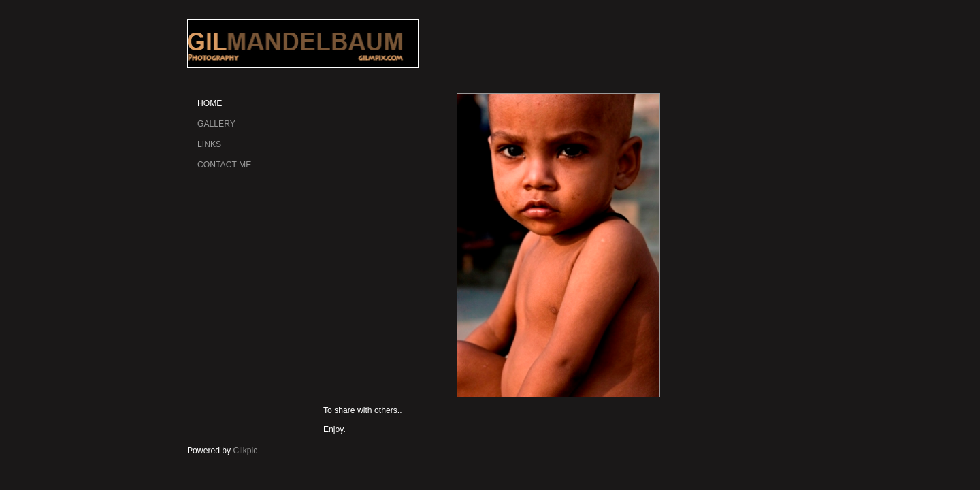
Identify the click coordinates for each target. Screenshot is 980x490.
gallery (216, 124)
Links (209, 144)
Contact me (224, 165)
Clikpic (246, 451)
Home (210, 103)
